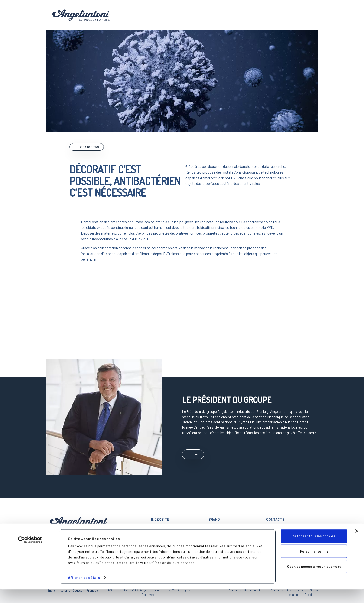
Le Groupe (159, 535)
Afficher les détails (84, 591)
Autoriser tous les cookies (314, 550)
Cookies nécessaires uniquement (314, 580)
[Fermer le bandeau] (357, 545)
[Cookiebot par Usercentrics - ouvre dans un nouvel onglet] (30, 554)
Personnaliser (314, 565)
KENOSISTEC (219, 535)
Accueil (157, 529)
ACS (212, 529)
